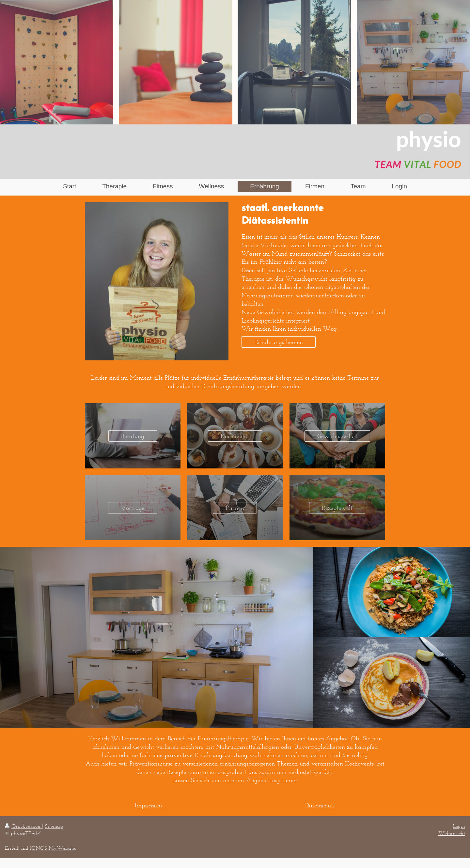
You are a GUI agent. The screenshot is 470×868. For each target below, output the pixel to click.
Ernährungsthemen (279, 342)
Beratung (133, 436)
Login (459, 826)
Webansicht (452, 833)
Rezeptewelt (337, 508)
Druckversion (23, 826)
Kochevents (235, 436)
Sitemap (54, 826)
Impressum (149, 805)
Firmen (235, 508)
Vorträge (133, 508)
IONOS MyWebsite (53, 848)
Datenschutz (320, 805)
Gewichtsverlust (337, 436)
